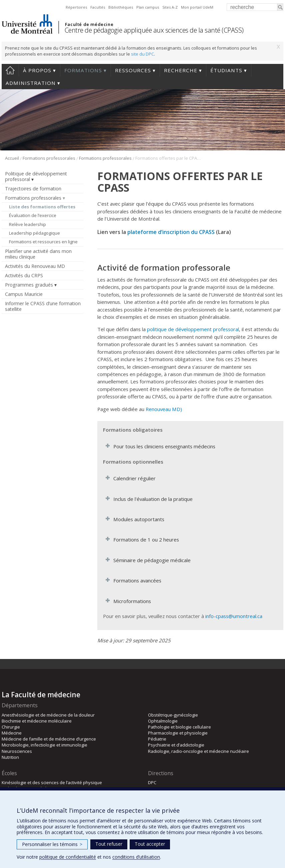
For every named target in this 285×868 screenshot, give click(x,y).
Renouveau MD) (164, 409)
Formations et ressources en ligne (43, 242)
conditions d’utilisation (136, 857)
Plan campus (148, 7)
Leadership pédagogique (34, 233)
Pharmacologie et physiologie (178, 733)
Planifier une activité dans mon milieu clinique (38, 254)
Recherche (181, 70)
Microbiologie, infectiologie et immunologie (44, 745)
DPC (152, 782)
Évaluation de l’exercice (33, 215)
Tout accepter (150, 844)
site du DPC (142, 54)
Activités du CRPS (24, 275)
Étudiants (226, 70)
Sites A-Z (170, 7)
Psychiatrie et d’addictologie (176, 745)
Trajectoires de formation (33, 189)
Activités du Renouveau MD (35, 266)
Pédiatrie (157, 739)
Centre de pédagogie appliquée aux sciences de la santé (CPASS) (154, 30)
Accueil (10, 70)
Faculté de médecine (89, 24)
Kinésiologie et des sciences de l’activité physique (52, 782)
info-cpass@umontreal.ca (234, 616)
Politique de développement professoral (36, 176)
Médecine (12, 733)
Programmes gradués (29, 285)
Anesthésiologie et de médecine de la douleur (48, 715)
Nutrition (10, 757)
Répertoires (76, 7)
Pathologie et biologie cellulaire (179, 727)
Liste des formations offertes (42, 207)
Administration (31, 83)
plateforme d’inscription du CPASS (171, 232)
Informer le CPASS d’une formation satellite (43, 306)
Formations (83, 70)
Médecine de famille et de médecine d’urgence (49, 739)
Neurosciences (17, 751)
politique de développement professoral (193, 329)
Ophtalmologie (163, 721)
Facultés (98, 7)
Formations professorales (49, 158)
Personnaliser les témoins (52, 844)
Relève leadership (27, 224)
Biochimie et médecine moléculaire (37, 721)
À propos (37, 70)
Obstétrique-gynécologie (173, 715)
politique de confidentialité (68, 857)
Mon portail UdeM (197, 7)
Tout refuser (109, 844)
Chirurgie (11, 727)
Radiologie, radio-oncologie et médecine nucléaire (198, 751)
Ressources (133, 70)
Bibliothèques (121, 7)
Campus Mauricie (24, 294)
